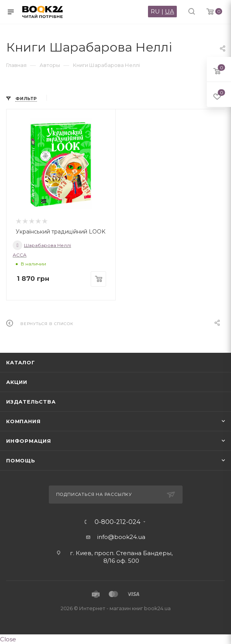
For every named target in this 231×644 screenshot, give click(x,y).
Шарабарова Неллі (42, 245)
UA (170, 11)
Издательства (31, 402)
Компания (23, 421)
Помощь (21, 460)
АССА (20, 255)
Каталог (21, 362)
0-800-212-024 (117, 522)
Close (8, 639)
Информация (29, 441)
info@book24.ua (121, 537)
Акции (17, 382)
